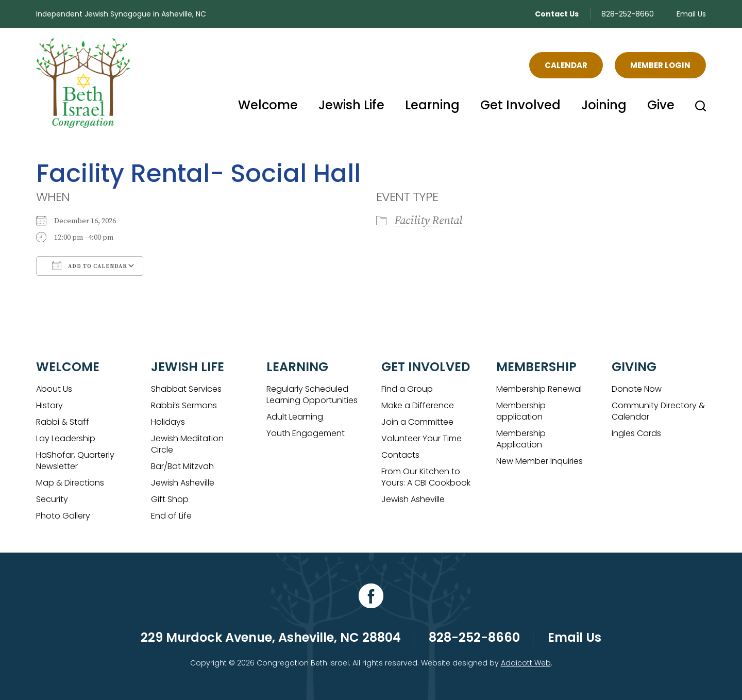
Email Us (691, 14)
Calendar (566, 65)
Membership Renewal (539, 389)
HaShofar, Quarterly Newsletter (75, 461)
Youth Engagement (306, 433)
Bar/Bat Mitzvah (182, 466)
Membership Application (521, 439)
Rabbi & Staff (63, 422)
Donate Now (637, 389)
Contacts (400, 455)
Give (661, 105)
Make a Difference (418, 405)
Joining (604, 105)
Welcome (268, 105)
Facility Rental (428, 221)
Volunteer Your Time (421, 438)
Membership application (521, 411)
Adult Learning (295, 417)
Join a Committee (417, 422)
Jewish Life (351, 105)
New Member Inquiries (539, 461)
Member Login (660, 65)
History (49, 405)
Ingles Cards (636, 433)
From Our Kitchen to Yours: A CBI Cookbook (426, 477)
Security (52, 499)
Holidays (168, 422)
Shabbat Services (186, 389)
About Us (54, 389)
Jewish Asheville (183, 483)
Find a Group (407, 389)
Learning (432, 105)
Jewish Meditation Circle (187, 444)
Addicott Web (526, 663)
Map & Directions (70, 483)
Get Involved (520, 105)
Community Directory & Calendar (658, 411)
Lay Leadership (66, 438)
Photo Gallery (63, 516)
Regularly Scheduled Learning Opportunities (312, 395)
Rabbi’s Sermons (184, 405)
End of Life (171, 516)
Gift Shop (170, 499)
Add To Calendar (90, 265)
